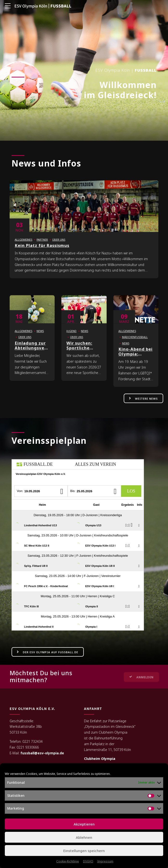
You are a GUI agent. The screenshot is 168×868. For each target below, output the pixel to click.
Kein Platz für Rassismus (42, 251)
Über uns (59, 245)
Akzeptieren (84, 824)
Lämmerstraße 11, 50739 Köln (107, 750)
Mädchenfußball (135, 343)
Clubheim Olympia (100, 759)
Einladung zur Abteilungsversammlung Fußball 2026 (42, 354)
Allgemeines (23, 245)
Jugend (71, 337)
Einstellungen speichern (84, 851)
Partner (42, 245)
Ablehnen (84, 837)
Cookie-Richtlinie (68, 861)
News (40, 337)
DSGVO (88, 861)
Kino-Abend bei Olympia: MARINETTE (136, 360)
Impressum (105, 861)
